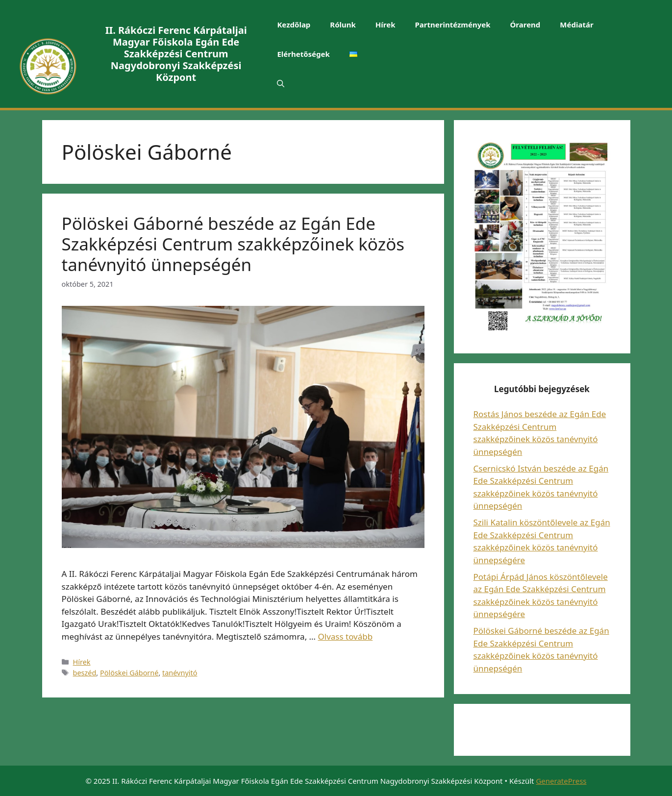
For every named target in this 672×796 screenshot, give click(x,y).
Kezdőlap (294, 25)
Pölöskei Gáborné (129, 673)
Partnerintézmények (452, 25)
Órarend (525, 25)
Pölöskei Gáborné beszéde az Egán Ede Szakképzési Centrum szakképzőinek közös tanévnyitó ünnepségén (233, 244)
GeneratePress (561, 781)
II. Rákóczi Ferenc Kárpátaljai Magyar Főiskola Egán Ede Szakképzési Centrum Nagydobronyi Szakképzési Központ (176, 54)
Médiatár (576, 25)
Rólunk (343, 25)
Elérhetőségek (303, 54)
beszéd (85, 673)
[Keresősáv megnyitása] (281, 83)
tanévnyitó (180, 673)
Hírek (386, 25)
